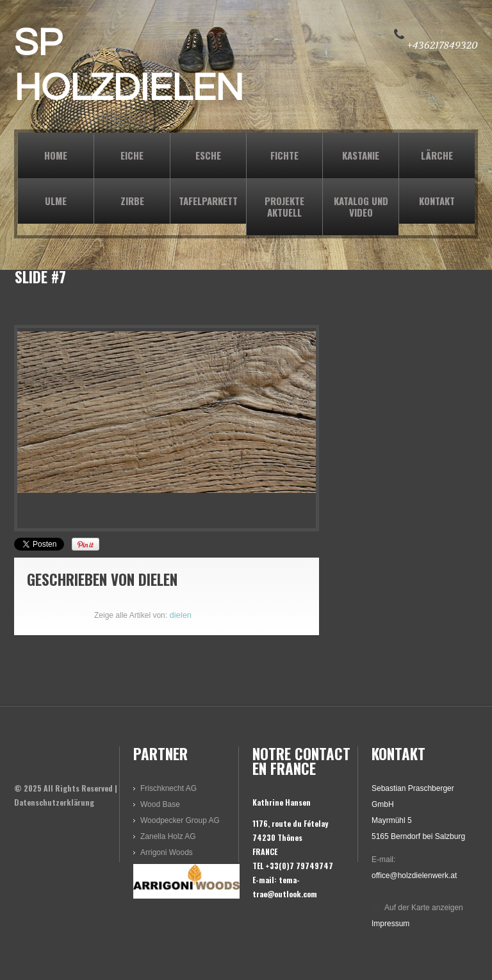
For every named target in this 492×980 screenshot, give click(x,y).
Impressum (390, 924)
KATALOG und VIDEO (361, 206)
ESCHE (208, 155)
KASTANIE (361, 155)
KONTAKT (437, 201)
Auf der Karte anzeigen (424, 908)
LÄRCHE (437, 155)
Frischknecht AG (168, 788)
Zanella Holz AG (168, 836)
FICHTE (284, 155)
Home (56, 155)
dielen (158, 579)
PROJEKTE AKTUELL (284, 206)
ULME (56, 201)
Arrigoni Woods (167, 852)
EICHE (132, 155)
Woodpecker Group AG (180, 820)
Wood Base (160, 804)
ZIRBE (132, 201)
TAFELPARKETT (208, 201)
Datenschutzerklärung (54, 802)
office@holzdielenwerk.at (414, 876)
